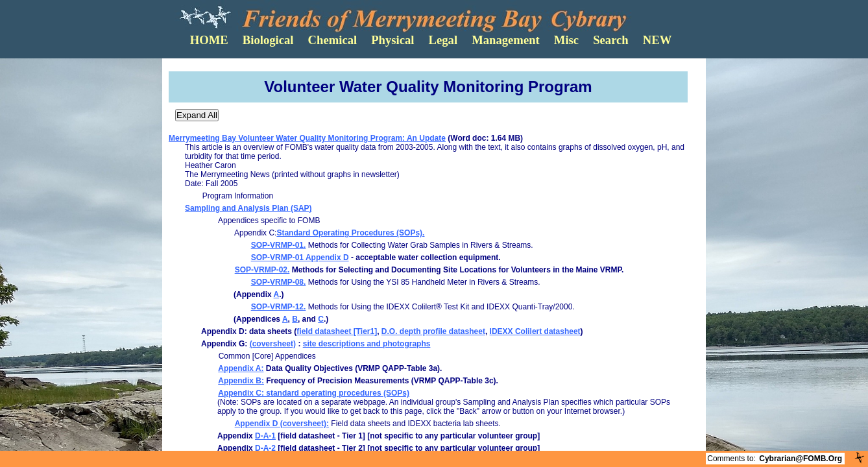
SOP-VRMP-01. (279, 245)
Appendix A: (241, 368)
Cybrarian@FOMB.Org (801, 459)
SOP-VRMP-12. (279, 307)
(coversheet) (273, 344)
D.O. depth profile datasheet (433, 331)
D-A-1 (265, 436)
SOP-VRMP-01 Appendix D (300, 257)
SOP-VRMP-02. (262, 270)
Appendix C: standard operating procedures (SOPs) (314, 393)
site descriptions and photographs (367, 344)
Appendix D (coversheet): (282, 424)
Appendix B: (241, 381)
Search (611, 40)
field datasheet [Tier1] (337, 331)
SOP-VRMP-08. (279, 282)
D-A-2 (265, 448)
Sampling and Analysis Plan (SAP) (248, 208)
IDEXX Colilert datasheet (535, 331)
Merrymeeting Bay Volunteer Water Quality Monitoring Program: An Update (307, 138)
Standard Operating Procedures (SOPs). (350, 233)
